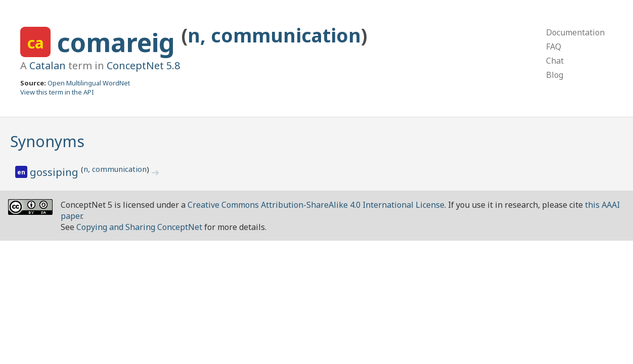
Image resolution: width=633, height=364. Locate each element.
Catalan (48, 65)
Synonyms (47, 141)
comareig (119, 42)
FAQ (554, 47)
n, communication (274, 35)
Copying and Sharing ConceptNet (139, 227)
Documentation (575, 32)
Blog (555, 75)
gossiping (55, 172)
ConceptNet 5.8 (143, 65)
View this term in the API (57, 92)
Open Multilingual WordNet (89, 83)
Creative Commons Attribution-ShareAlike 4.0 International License (316, 205)
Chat (555, 61)
